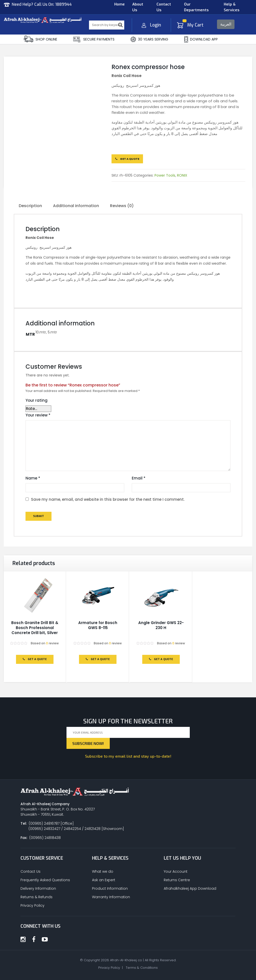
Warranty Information (111, 897)
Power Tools (165, 175)
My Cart (190, 25)
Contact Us (164, 7)
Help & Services (231, 7)
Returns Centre (177, 880)
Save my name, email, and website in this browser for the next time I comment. (108, 499)
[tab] (30, 206)
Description (30, 206)
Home (119, 4)
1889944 (63, 4)
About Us (138, 7)
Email (139, 478)
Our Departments (196, 7)
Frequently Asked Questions (45, 880)
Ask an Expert (104, 880)
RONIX (182, 175)
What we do (103, 871)
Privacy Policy (32, 905)
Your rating (36, 400)
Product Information (110, 888)
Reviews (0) (122, 206)
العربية (226, 24)
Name (33, 478)
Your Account (176, 871)
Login (151, 25)
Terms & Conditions (142, 968)
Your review (38, 415)
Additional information (76, 206)
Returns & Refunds (36, 897)
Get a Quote (127, 159)
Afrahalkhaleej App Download (190, 888)
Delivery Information (38, 888)
